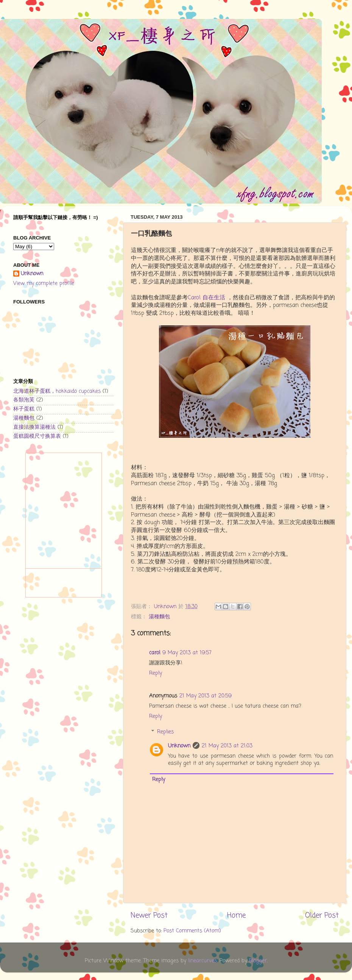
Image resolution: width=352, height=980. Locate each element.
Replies (165, 732)
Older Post (322, 916)
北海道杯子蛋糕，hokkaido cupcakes (57, 391)
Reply (156, 673)
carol (155, 653)
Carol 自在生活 (206, 298)
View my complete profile (44, 284)
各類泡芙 (24, 400)
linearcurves (202, 961)
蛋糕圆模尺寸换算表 (37, 436)
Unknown (179, 746)
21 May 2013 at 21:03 (227, 746)
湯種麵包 (159, 617)
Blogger (258, 961)
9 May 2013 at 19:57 (187, 653)
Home (236, 916)
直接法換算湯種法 (34, 427)
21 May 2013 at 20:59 (206, 696)
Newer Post (149, 916)
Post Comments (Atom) (192, 931)
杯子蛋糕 (24, 409)
